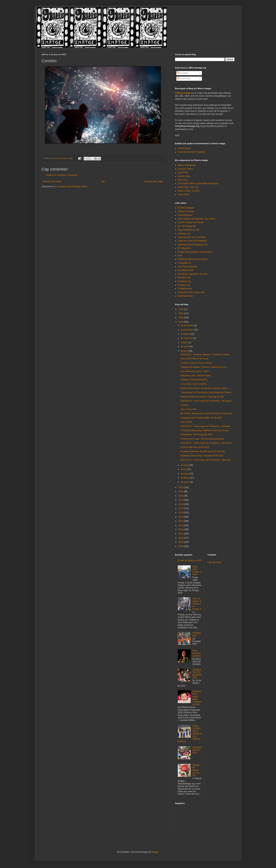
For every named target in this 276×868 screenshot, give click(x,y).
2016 (181, 513)
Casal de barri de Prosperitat (192, 237)
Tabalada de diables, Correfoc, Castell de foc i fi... (204, 367)
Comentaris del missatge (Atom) (72, 187)
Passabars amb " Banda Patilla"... (196, 376)
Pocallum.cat (184, 285)
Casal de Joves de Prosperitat (192, 241)
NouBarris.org (184, 281)
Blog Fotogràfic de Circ (189, 230)
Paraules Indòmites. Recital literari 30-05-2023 (203, 451)
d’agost (185, 342)
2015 (181, 517)
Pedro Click (183, 194)
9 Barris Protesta (186, 211)
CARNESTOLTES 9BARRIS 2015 (197, 674)
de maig (185, 465)
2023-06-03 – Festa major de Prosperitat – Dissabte (205, 426)
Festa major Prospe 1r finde (197, 571)
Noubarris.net (184, 278)
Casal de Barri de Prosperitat (192, 152)
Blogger (155, 852)
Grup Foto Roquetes (188, 267)
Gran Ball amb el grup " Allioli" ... (196, 371)
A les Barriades (185, 215)
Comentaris (184, 79)
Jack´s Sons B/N (188, 409)
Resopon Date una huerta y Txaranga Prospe (202, 397)
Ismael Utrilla (184, 176)
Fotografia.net (184, 263)
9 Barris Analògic (186, 208)
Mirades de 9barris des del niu (196, 770)
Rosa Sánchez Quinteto (197, 653)
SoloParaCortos (185, 296)
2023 (181, 322)
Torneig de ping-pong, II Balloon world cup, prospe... (205, 430)
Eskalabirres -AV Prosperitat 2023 (196, 435)
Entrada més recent (52, 181)
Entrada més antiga (154, 181)
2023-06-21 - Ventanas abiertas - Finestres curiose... (206, 355)
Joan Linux (183, 180)
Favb (180, 256)
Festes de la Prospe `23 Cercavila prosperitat (202, 439)
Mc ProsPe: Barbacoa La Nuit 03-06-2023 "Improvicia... (207, 413)
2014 (181, 521)
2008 (181, 546)
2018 (181, 504)
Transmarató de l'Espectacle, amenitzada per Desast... (207, 392)
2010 (181, 538)
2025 (181, 313)
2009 (181, 542)
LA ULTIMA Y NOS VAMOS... (194, 384)
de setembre (187, 338)
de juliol (185, 347)
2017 (181, 508)
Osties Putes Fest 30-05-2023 (195, 447)
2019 (181, 500)
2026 (181, 309)
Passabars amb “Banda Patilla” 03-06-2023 (201, 418)
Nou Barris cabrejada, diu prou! (193, 274)
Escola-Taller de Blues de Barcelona (195, 252)
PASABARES (197, 634)
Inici (103, 181)
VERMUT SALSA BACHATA (194, 380)
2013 (181, 525)
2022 (181, 487)
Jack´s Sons (186, 422)
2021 (181, 491)
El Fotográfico (184, 248)
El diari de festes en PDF (190, 561)
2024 (181, 318)
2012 (181, 530)
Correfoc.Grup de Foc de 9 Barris (196, 363)
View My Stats (214, 562)
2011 (181, 534)
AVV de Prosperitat (187, 226)
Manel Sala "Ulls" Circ (188, 187)
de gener (185, 482)
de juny (185, 351)
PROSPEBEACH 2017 (197, 750)
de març (185, 474)
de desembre (187, 325)
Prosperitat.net (185, 289)
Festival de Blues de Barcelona (193, 259)
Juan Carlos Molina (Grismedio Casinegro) (198, 183)
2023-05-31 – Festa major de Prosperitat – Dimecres (206, 460)
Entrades (183, 73)
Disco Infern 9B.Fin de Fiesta (194, 359)
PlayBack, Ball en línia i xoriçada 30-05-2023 (202, 456)
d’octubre (186, 334)
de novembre (187, 330)
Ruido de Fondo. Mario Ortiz (191, 292)
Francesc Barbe (185, 169)
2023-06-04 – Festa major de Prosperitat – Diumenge (206, 401)
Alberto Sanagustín (187, 165)
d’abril (184, 469)
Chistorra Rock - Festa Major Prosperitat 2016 (197, 698)
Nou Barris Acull (185, 270)
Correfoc (184, 405)
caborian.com (184, 234)
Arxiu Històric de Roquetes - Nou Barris (197, 219)
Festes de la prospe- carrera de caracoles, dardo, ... (205, 388)
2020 (181, 496)
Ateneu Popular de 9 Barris (191, 222)
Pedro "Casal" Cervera (189, 191)
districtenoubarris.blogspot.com (193, 245)
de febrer (185, 478)
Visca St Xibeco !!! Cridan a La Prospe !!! (197, 604)
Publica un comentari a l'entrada (62, 175)
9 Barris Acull (184, 148)
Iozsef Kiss (183, 172)
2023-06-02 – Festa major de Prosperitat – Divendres (206, 443)
